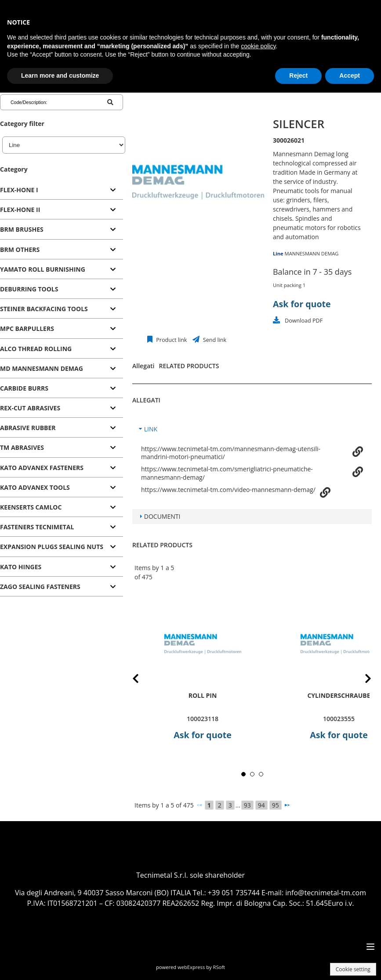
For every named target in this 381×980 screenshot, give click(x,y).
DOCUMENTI (162, 516)
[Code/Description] (46, 102)
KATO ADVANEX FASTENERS (42, 468)
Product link (171, 340)
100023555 (339, 719)
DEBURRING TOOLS (29, 289)
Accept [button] (350, 75)
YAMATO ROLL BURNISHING (43, 269)
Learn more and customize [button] (60, 75)
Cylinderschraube (339, 695)
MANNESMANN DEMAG (312, 253)
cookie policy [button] (258, 46)
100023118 (203, 719)
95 (276, 805)
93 (247, 805)
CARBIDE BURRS (24, 388)
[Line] (64, 145)
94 (261, 805)
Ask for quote (302, 304)
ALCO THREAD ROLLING (36, 349)
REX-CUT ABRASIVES (30, 408)
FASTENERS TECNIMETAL (37, 527)
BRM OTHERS (20, 249)
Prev (143, 680)
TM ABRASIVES (22, 447)
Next (361, 680)
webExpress (191, 967)
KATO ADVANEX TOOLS (35, 487)
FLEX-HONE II (20, 210)
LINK (151, 429)
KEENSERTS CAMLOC (31, 507)
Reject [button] (298, 75)
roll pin (203, 695)
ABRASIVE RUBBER (28, 428)
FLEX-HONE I (19, 190)
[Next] (287, 805)
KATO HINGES (21, 567)
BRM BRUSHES (22, 229)
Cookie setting (353, 969)
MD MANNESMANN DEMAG (42, 368)
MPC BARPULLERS (27, 328)
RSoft (219, 967)
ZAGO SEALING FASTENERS (40, 587)
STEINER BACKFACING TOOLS (44, 309)
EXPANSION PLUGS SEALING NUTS (52, 547)
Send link (214, 340)
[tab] (62, 190)
